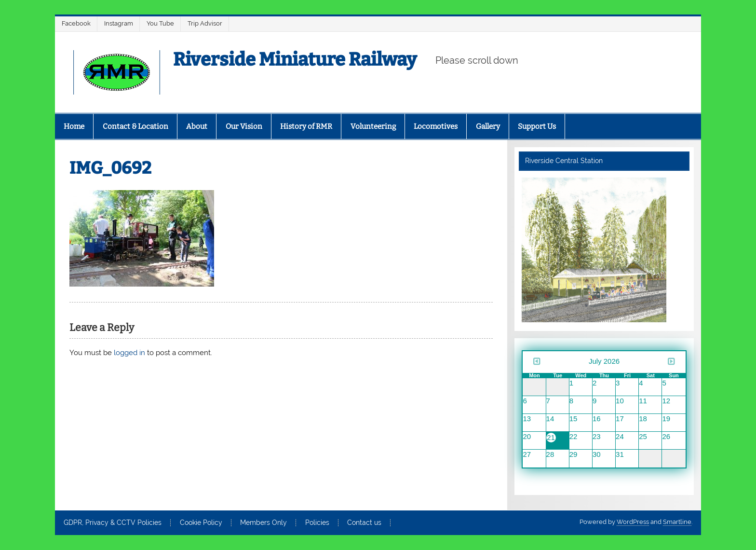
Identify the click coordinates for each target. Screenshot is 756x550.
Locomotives (436, 126)
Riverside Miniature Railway (295, 59)
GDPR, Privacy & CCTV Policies (113, 523)
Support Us (537, 126)
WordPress (633, 522)
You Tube (160, 23)
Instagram (119, 23)
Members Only (263, 523)
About (197, 126)
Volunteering (373, 126)
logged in (129, 353)
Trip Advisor (205, 23)
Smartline (677, 522)
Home (74, 126)
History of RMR (306, 126)
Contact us (364, 523)
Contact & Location (135, 126)
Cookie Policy (201, 523)
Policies (317, 523)
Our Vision (244, 126)
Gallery (488, 126)
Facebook (76, 23)
